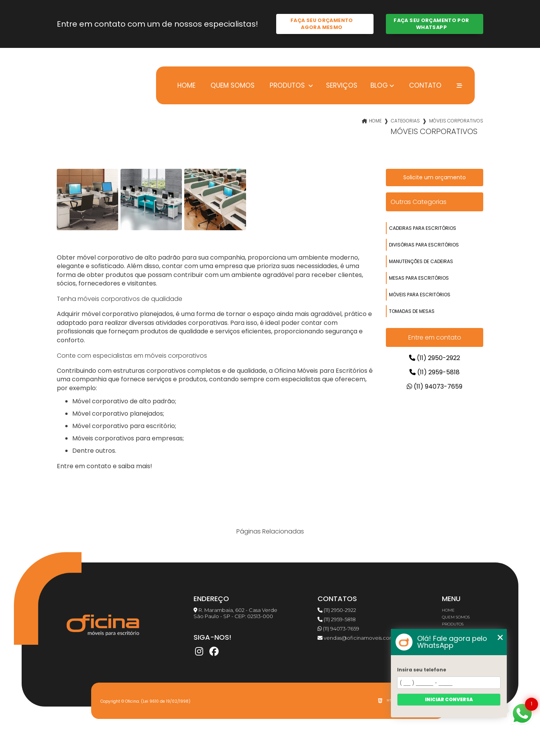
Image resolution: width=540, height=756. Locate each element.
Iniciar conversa (449, 699)
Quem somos (232, 85)
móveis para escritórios (420, 295)
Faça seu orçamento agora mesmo (322, 24)
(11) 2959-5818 (435, 372)
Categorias (405, 121)
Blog (379, 85)
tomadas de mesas (412, 311)
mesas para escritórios (419, 278)
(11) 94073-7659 (435, 386)
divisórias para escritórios (424, 245)
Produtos (287, 85)
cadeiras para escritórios (423, 228)
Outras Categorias (419, 202)
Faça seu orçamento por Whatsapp (431, 24)
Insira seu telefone (422, 670)
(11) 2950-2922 (435, 358)
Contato (424, 85)
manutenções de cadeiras (421, 261)
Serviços (342, 85)
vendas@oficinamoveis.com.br (359, 638)
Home (185, 85)
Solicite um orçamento (435, 177)
